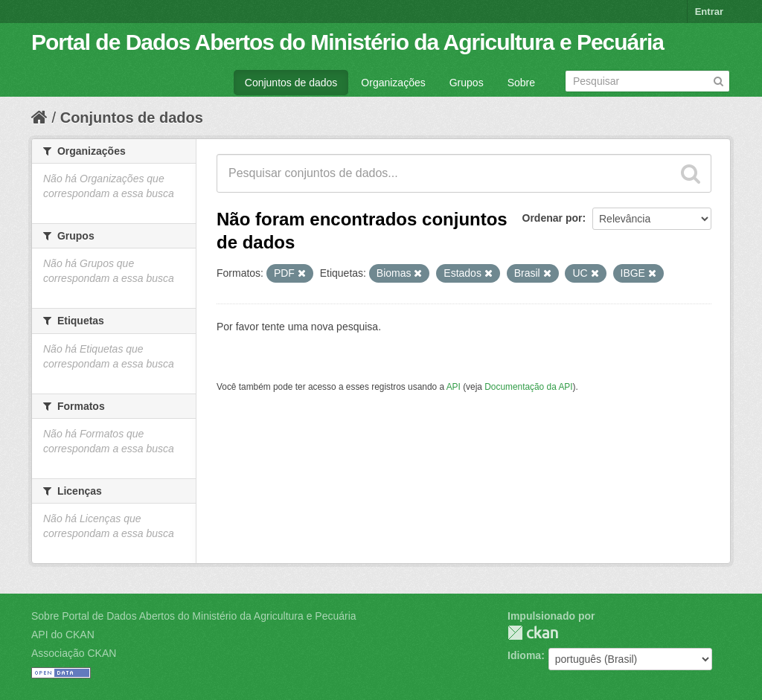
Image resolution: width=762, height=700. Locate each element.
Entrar (709, 12)
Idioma (524, 655)
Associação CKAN (74, 653)
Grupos (467, 83)
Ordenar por (553, 218)
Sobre (521, 83)
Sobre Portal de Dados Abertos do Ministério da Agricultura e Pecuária (194, 616)
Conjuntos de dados (291, 83)
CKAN (533, 633)
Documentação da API (528, 387)
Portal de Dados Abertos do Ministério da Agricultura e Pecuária (348, 42)
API (454, 387)
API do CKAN (63, 635)
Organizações (393, 83)
